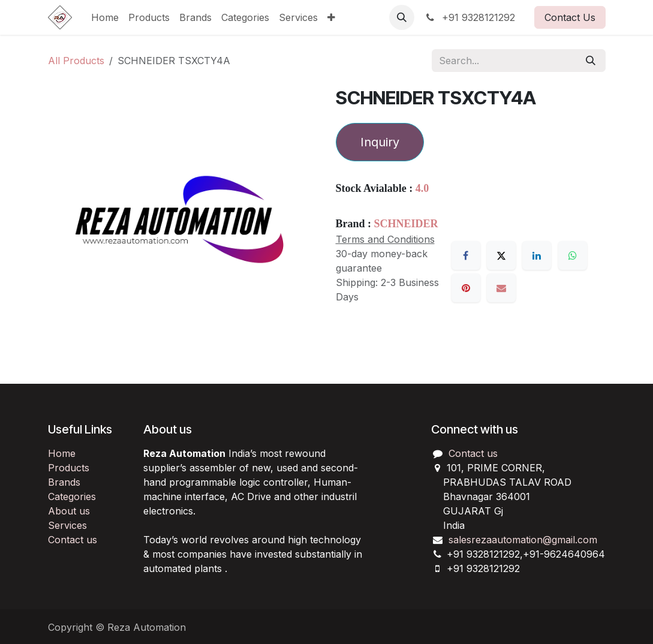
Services (67, 525)
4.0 (422, 188)
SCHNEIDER (406, 224)
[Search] (591, 61)
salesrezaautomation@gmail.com (523, 540)
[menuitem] (105, 17)
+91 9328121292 (470, 17)
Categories (72, 496)
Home (62, 453)
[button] (402, 17)
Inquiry (380, 142)
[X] (501, 255)
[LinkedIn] (537, 255)
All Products (76, 61)
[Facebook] (466, 255)
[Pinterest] (466, 288)
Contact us (73, 540)
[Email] (501, 288)
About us (69, 511)
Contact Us (570, 17)
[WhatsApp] (573, 255)
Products (69, 468)
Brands (64, 482)
